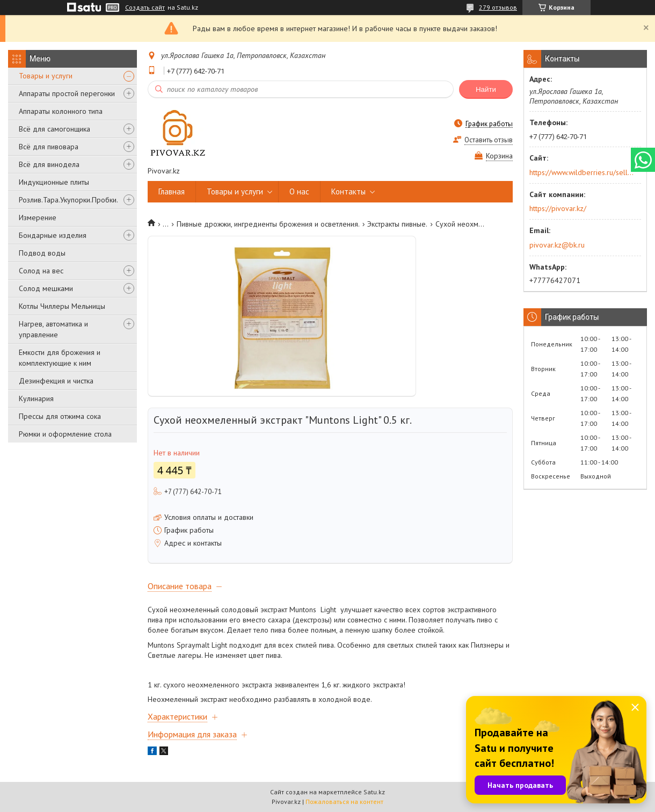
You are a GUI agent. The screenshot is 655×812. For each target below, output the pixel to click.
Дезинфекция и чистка (56, 381)
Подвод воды (42, 253)
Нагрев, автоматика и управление (53, 329)
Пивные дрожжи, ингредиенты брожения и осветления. (268, 224)
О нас (299, 191)
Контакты (348, 191)
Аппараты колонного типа (61, 111)
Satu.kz (374, 792)
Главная (172, 191)
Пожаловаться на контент (344, 802)
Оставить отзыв (489, 140)
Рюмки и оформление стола (65, 434)
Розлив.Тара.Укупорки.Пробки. (68, 200)
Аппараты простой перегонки (67, 93)
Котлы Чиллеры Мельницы (62, 306)
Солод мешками (46, 288)
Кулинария (36, 398)
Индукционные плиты (54, 182)
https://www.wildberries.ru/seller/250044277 (582, 172)
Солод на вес (41, 271)
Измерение (38, 218)
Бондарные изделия (53, 235)
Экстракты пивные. (397, 224)
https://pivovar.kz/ (558, 208)
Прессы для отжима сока (60, 416)
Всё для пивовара (49, 147)
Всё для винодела (49, 164)
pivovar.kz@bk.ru (557, 245)
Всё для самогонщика (54, 129)
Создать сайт (145, 8)
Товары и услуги (46, 76)
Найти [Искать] (486, 89)
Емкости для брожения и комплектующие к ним (60, 358)
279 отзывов (498, 7)
